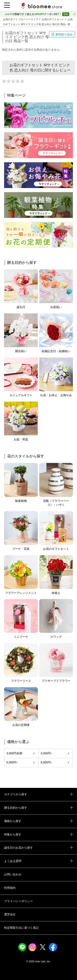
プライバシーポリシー (18, 901)
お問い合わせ (13, 874)
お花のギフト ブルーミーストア (21, 19)
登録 (66, 14)
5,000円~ (12, 762)
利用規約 (10, 888)
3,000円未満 (14, 753)
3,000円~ (47, 753)
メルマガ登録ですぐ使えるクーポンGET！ (33, 14)
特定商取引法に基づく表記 (21, 928)
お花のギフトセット (53, 19)
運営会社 (10, 914)
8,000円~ (47, 762)
